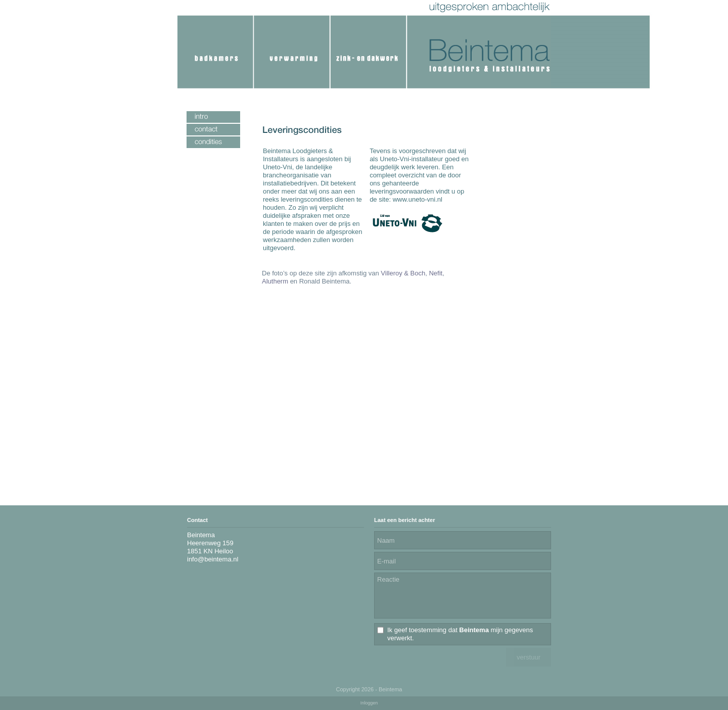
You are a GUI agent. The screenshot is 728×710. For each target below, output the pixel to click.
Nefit (436, 273)
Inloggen (369, 703)
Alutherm (275, 281)
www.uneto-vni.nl (418, 199)
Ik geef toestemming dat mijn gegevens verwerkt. (460, 634)
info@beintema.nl (213, 559)
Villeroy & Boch (403, 273)
